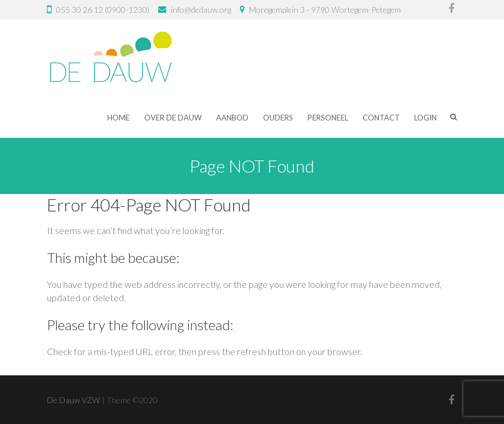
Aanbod (232, 118)
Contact (381, 118)
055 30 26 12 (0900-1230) (103, 10)
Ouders (278, 118)
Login (426, 118)
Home (118, 118)
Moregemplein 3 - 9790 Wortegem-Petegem (325, 10)
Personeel (328, 118)
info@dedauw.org (201, 10)
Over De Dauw (173, 118)
